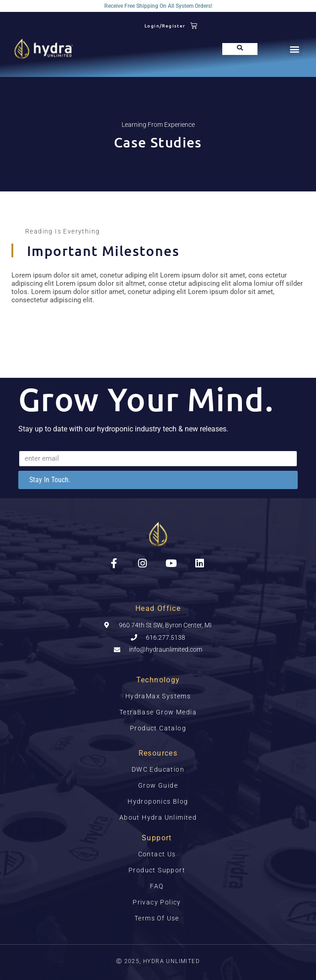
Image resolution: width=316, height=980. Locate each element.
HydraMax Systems (158, 696)
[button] (295, 49)
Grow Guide (158, 785)
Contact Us (157, 854)
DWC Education (158, 769)
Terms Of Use (157, 918)
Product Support (157, 870)
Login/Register (165, 25)
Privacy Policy (157, 902)
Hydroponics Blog (158, 801)
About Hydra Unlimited (158, 817)
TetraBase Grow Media (158, 712)
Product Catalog (158, 728)
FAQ (157, 886)
